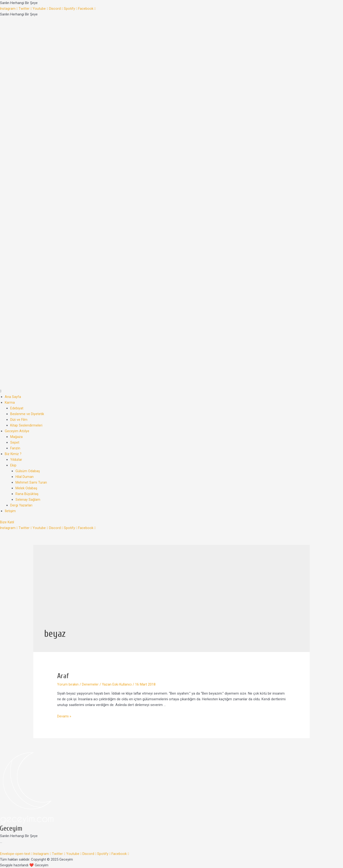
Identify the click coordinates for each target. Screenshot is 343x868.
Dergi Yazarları (21, 505)
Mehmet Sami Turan (31, 482)
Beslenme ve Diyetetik (27, 414)
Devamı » (64, 716)
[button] (171, 391)
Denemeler (90, 684)
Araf (63, 676)
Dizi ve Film (19, 420)
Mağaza (16, 437)
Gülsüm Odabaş (28, 471)
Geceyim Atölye (17, 431)
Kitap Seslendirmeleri (27, 425)
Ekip (13, 465)
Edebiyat (17, 408)
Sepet (15, 442)
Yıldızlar (16, 460)
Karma (10, 402)
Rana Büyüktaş (27, 494)
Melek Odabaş (26, 488)
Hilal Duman (25, 477)
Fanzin (15, 448)
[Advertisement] (171, 591)
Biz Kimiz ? (13, 454)
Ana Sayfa (13, 397)
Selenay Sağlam (28, 500)
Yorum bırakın (68, 684)
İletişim (10, 511)
